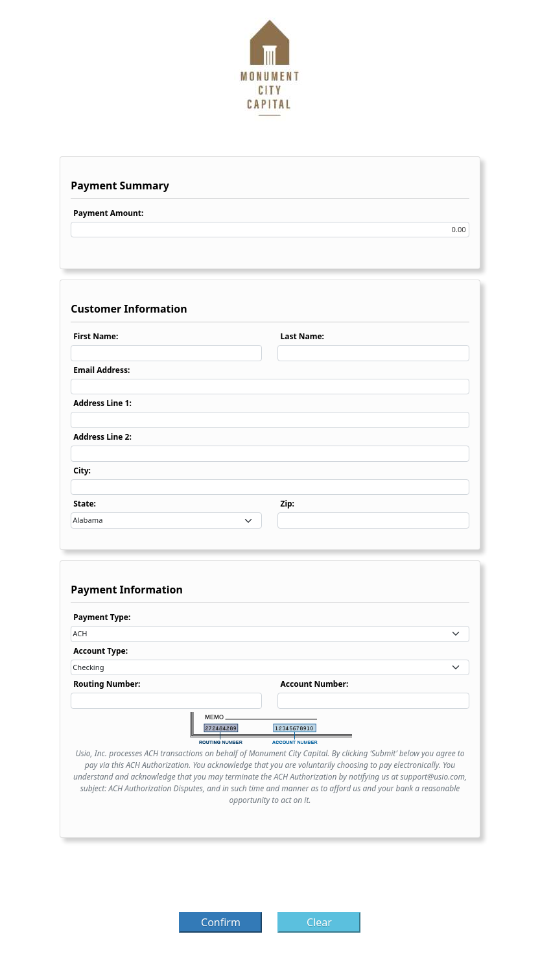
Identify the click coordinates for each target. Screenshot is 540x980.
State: (85, 504)
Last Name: (302, 336)
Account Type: (100, 651)
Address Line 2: (102, 437)
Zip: (287, 504)
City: (82, 471)
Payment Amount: (108, 213)
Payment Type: (102, 617)
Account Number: (314, 684)
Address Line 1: (102, 403)
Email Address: (101, 370)
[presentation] (270, 879)
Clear (319, 922)
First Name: (96, 336)
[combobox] (166, 520)
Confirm (221, 922)
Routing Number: (107, 684)
